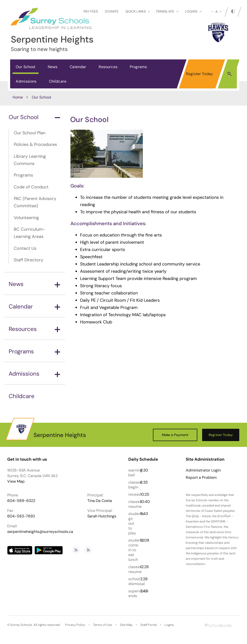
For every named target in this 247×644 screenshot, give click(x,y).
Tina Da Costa (100, 501)
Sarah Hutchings (102, 516)
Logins (169, 625)
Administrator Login (203, 470)
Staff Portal (148, 625)
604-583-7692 (21, 516)
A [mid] (216, 12)
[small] (212, 12)
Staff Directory (28, 260)
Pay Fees (91, 11)
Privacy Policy (75, 625)
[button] (230, 74)
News (53, 67)
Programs (138, 67)
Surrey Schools (21, 625)
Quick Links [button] (138, 11)
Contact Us (25, 248)
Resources (108, 67)
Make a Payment (175, 435)
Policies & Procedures (35, 144)
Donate (112, 11)
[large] (221, 12)
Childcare (58, 81)
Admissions (26, 81)
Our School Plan (30, 133)
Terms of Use (103, 625)
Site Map (126, 625)
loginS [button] (193, 11)
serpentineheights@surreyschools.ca (40, 532)
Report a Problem (201, 478)
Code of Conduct (31, 187)
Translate (167, 11)
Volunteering (26, 218)
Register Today (199, 74)
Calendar (78, 67)
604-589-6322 (21, 501)
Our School (26, 67)
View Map (16, 481)
